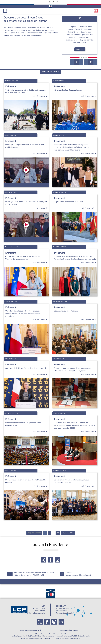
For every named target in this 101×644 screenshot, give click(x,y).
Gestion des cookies (84, 636)
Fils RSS (74, 636)
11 (58, 533)
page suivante (68, 533)
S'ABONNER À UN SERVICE (69, 630)
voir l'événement (40, 96)
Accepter (80, 49)
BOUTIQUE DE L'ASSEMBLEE (29, 630)
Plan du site (26, 636)
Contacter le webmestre (63, 636)
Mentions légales (16, 636)
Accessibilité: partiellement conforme (43, 636)
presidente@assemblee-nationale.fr (79, 575)
